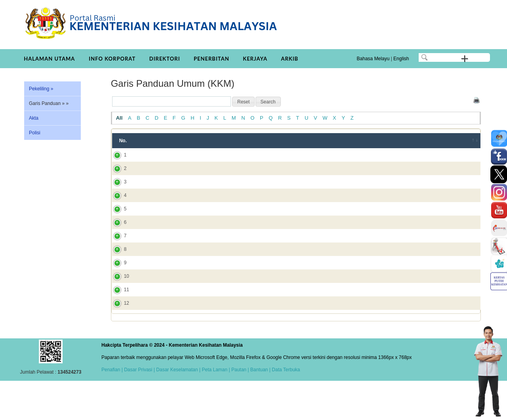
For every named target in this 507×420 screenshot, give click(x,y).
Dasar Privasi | (139, 405)
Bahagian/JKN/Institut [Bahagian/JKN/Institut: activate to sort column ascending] (408, 141)
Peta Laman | (216, 405)
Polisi (35, 133)
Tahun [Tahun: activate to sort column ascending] (357, 141)
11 (119, 322)
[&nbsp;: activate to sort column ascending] (470, 141)
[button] (243, 102)
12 (119, 339)
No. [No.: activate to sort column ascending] (123, 141)
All (119, 118)
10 (119, 301)
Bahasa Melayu (373, 59)
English (401, 59)
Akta (34, 118)
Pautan (239, 405)
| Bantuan (257, 405)
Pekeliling (41, 89)
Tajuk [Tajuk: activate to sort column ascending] (153, 141)
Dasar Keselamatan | (178, 405)
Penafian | (112, 405)
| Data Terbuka (284, 405)
